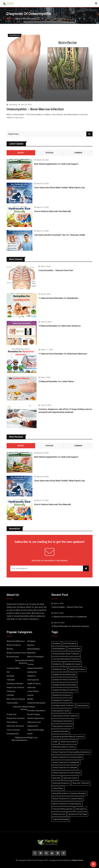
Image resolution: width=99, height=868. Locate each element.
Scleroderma (12, 722)
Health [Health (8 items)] (55, 742)
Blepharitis (32, 653)
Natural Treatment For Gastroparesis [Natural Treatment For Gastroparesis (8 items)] (67, 804)
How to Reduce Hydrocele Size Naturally (53, 211)
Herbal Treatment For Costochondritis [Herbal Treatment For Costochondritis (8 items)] (67, 757)
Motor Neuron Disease (16, 699)
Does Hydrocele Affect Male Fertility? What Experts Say (60, 187)
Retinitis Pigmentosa (36, 718)
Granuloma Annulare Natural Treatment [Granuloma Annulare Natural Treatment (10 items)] (68, 736)
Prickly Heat (12, 714)
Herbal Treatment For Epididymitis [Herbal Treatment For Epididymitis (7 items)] (66, 762)
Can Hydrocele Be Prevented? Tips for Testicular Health (60, 235)
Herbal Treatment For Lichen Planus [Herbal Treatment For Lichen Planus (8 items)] (67, 773)
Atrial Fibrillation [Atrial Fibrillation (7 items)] (59, 648)
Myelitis (30, 699)
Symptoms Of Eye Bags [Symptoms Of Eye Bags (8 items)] (78, 814)
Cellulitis (31, 660)
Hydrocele (31, 687)
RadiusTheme (78, 860)
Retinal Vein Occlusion (16, 718)
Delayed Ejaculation (35, 668)
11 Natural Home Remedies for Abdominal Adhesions (63, 353)
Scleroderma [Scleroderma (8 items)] (81, 809)
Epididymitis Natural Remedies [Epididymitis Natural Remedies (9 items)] (65, 685)
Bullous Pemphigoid (35, 656)
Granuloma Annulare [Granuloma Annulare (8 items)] (61, 731)
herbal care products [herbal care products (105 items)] (69, 742)
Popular (49, 152)
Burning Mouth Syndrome (21, 662)
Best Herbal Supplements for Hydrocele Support (56, 164)
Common (78, 152)
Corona (30, 664)
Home (10, 19)
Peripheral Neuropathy (36, 703)
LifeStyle (10, 695)
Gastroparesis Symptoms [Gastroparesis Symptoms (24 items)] (63, 721)
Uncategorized (13, 734)
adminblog (13, 105)
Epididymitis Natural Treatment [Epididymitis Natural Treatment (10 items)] (65, 690)
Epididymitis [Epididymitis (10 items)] (57, 664)
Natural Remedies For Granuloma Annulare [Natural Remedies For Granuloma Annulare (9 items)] (69, 793)
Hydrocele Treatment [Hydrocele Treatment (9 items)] (81, 783)
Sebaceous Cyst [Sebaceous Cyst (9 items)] (59, 814)
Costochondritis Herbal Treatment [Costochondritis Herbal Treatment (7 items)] (66, 654)
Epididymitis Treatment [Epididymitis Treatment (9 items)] (62, 700)
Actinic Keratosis (14, 645)
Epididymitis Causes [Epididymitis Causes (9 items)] (73, 664)
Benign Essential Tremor (17, 653)
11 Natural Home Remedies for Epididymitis (58, 298)
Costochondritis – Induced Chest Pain (56, 270)
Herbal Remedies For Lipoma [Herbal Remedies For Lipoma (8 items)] (64, 747)
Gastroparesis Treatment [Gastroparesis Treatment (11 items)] (62, 726)
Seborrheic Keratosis (15, 726)
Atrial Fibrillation (34, 649)
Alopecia (31, 645)
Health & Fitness (34, 683)
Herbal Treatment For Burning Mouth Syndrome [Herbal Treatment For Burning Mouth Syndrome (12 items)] (71, 752)
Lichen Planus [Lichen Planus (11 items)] (58, 788)
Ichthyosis (11, 691)
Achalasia (31, 641)
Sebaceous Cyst (34, 722)
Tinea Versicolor (13, 730)
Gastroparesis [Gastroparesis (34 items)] (83, 705)
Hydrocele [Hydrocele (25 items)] (56, 778)
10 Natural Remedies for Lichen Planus (56, 381)
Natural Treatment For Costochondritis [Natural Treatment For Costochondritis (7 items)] (68, 798)
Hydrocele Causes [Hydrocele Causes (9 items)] (70, 778)
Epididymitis (32, 672)
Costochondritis (13, 668)
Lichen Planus (33, 691)
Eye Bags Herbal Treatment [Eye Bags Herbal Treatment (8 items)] (63, 705)
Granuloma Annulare (15, 683)
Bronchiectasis (13, 656)
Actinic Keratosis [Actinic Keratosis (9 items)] (70, 643)
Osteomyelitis (12, 703)
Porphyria (31, 707)
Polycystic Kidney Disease (20, 708)
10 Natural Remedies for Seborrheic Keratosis (60, 326)
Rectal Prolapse (34, 714)
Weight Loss (32, 737)
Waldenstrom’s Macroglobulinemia (19, 739)
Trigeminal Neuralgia (35, 730)
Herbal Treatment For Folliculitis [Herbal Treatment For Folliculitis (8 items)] (65, 767)
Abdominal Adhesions (16, 641)
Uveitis (30, 734)
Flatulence (31, 676)
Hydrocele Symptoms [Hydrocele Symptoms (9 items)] (61, 783)
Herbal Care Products (16, 687)
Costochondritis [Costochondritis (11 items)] (74, 648)
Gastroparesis (33, 680)
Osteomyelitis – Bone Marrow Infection (35, 109)
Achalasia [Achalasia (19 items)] (56, 643)
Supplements (33, 726)
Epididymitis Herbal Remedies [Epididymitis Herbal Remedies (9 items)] (64, 674)
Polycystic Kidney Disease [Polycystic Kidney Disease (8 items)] (63, 809)
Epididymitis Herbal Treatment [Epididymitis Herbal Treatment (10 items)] (64, 679)
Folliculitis (11, 680)
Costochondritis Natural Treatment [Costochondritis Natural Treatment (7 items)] (66, 659)
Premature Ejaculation (36, 710)
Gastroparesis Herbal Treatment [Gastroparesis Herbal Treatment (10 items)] (65, 716)
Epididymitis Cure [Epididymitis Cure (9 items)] (59, 669)
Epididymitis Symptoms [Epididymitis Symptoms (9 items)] (62, 695)
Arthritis (10, 649)
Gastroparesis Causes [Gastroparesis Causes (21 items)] (61, 710)
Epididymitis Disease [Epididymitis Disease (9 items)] (77, 669)
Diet (8, 672)
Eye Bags (10, 676)
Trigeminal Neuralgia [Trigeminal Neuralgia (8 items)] (61, 819)
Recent (21, 152)
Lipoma (30, 695)
